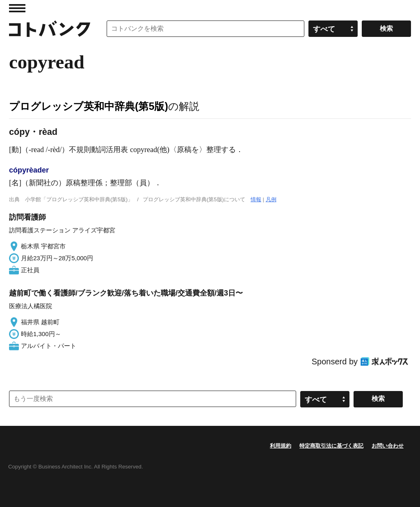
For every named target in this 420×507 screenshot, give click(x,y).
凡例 (271, 199)
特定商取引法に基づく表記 (331, 446)
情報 (256, 199)
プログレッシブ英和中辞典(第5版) (89, 106)
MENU (17, 8)
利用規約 (281, 446)
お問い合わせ (388, 446)
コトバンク (50, 29)
